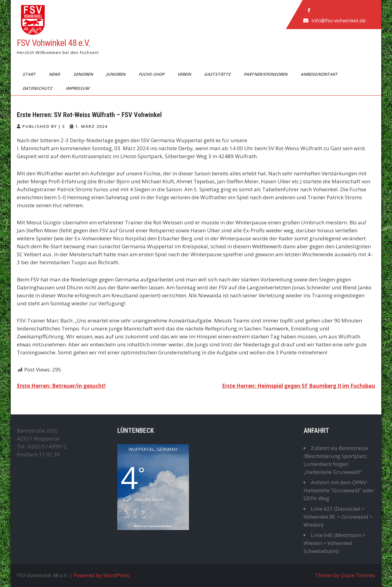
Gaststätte (218, 74)
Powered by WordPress (102, 575)
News (55, 74)
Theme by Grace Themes (345, 575)
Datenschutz (38, 88)
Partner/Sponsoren (266, 74)
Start (30, 74)
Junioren (116, 74)
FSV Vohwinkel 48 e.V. (53, 43)
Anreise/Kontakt (320, 74)
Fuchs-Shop (152, 74)
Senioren (84, 74)
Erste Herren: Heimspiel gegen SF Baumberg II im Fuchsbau (299, 386)
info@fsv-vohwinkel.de (339, 20)
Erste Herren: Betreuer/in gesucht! (61, 386)
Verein (185, 74)
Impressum (78, 88)
